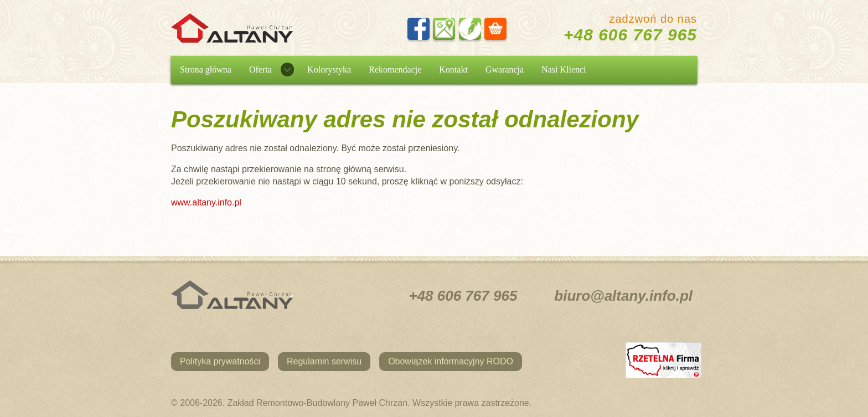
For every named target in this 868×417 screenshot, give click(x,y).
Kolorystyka (329, 69)
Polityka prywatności (220, 361)
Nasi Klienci (564, 69)
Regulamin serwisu (324, 361)
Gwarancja (505, 69)
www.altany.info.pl (206, 202)
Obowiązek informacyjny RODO (451, 361)
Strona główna (206, 69)
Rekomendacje (395, 69)
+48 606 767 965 (630, 35)
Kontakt (453, 69)
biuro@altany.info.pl (623, 296)
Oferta (260, 69)
